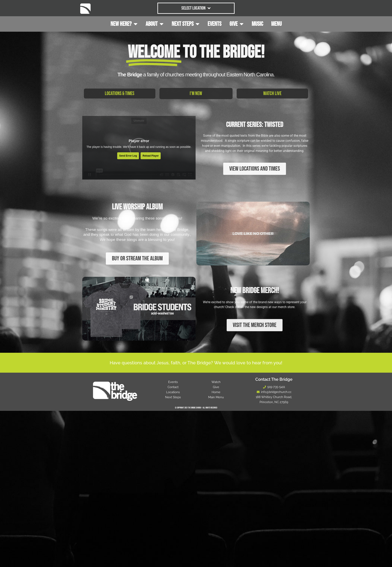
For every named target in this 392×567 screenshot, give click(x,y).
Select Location (196, 8)
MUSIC (257, 24)
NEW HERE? (124, 24)
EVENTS (214, 24)
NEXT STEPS (186, 24)
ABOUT (155, 24)
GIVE (237, 24)
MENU (276, 24)
